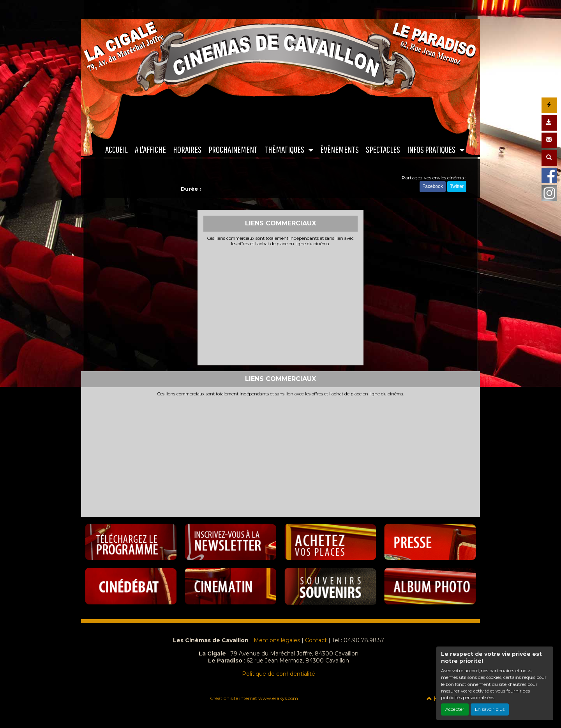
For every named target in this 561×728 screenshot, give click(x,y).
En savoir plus (490, 709)
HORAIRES (187, 149)
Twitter (457, 186)
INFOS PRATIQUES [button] (432, 149)
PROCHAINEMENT (233, 149)
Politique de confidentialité (279, 674)
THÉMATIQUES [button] (285, 149)
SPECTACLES (383, 149)
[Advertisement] (281, 305)
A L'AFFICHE (150, 149)
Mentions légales (277, 640)
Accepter (455, 709)
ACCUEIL (116, 149)
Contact (316, 640)
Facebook (433, 186)
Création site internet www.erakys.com (254, 698)
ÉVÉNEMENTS (340, 149)
